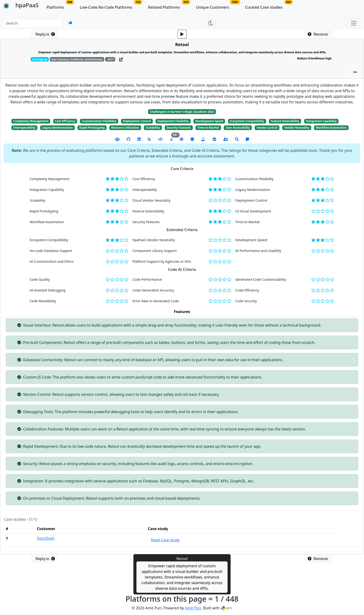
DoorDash (46, 538)
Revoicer (319, 34)
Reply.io (44, 34)
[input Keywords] (33, 23)
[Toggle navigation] (354, 23)
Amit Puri (193, 608)
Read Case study (165, 540)
